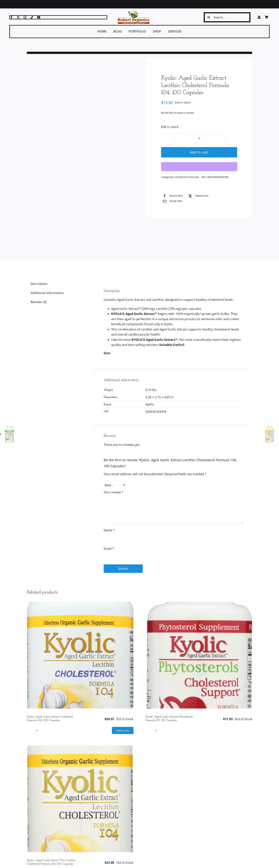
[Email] (172, 201)
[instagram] (25, 17)
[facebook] (11, 17)
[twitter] (18, 17)
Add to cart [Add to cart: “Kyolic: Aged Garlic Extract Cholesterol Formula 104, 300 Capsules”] (123, 730)
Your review (113, 492)
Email (109, 549)
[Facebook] (172, 196)
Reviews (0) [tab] (39, 302)
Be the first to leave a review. (178, 113)
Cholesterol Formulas (187, 177)
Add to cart (199, 152)
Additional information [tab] (47, 293)
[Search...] (227, 17)
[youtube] (39, 17)
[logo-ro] (134, 12)
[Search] (209, 17)
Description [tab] (39, 284)
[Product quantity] (199, 138)
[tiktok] (32, 17)
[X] (198, 196)
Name (109, 530)
